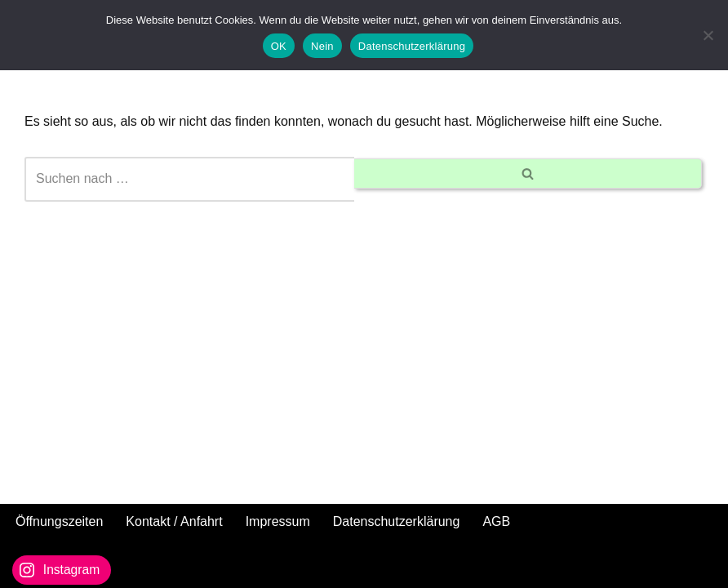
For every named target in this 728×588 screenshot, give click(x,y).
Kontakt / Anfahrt (174, 521)
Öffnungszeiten (59, 521)
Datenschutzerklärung (397, 521)
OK (279, 46)
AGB (496, 521)
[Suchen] (189, 179)
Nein (322, 46)
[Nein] (708, 35)
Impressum (278, 521)
